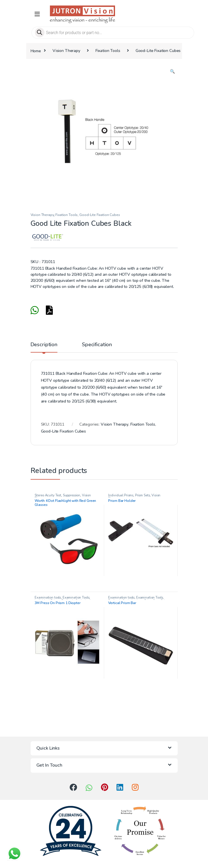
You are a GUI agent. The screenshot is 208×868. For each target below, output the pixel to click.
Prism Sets (143, 495)
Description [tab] (44, 345)
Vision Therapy (66, 51)
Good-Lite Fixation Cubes (158, 51)
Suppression (72, 495)
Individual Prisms (121, 495)
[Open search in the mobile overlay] (104, 33)
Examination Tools (76, 598)
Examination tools (48, 598)
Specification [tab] (97, 345)
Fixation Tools (108, 51)
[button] (172, 72)
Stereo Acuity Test (48, 495)
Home (36, 51)
